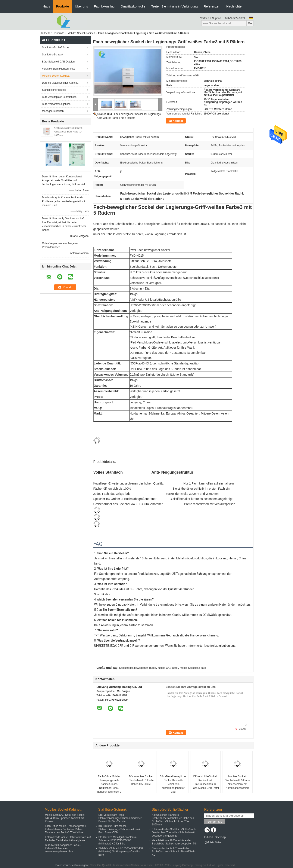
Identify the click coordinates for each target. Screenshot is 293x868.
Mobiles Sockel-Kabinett (81, 33)
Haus (46, 6)
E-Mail (209, 837)
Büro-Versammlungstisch (56, 104)
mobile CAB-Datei (168, 668)
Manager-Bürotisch (53, 111)
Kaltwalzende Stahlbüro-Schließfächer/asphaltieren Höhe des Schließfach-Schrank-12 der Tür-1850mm (173, 820)
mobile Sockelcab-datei (193, 668)
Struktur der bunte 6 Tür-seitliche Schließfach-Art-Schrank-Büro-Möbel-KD (173, 852)
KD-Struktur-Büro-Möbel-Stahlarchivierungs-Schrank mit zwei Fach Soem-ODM (119, 829)
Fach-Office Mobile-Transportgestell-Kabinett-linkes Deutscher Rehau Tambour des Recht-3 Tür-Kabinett (109, 786)
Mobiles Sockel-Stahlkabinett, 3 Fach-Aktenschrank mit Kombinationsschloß (237, 782)
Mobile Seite (213, 843)
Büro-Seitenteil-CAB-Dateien (58, 62)
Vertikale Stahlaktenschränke (59, 69)
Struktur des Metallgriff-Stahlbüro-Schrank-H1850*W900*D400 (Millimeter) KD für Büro (118, 840)
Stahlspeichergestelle (54, 90)
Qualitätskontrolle (133, 6)
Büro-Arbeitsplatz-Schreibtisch (59, 97)
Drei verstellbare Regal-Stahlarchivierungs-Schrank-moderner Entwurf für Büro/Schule (120, 818)
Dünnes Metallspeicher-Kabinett (60, 83)
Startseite (45, 33)
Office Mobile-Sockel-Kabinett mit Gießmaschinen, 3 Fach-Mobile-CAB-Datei (205, 782)
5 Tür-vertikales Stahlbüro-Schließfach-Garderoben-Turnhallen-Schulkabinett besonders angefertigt (174, 832)
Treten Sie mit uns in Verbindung (174, 6)
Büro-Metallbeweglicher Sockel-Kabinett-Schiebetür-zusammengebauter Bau (173, 784)
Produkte (63, 6)
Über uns (82, 6)
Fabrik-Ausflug (104, 6)
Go (250, 23)
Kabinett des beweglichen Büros (138, 668)
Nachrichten (235, 6)
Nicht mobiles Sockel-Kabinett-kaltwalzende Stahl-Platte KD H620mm (69, 132)
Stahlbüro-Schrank (53, 55)
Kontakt (178, 121)
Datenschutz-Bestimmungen (72, 865)
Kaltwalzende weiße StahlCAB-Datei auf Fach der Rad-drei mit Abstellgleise (68, 839)
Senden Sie (215, 822)
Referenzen (212, 6)
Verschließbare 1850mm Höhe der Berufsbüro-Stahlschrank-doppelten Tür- (175, 842)
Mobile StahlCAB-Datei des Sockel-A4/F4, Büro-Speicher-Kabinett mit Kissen (65, 818)
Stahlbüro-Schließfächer (56, 48)
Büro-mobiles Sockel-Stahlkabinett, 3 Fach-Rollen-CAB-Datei (141, 780)
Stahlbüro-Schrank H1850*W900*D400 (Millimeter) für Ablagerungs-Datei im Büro (121, 852)
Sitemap (220, 837)
